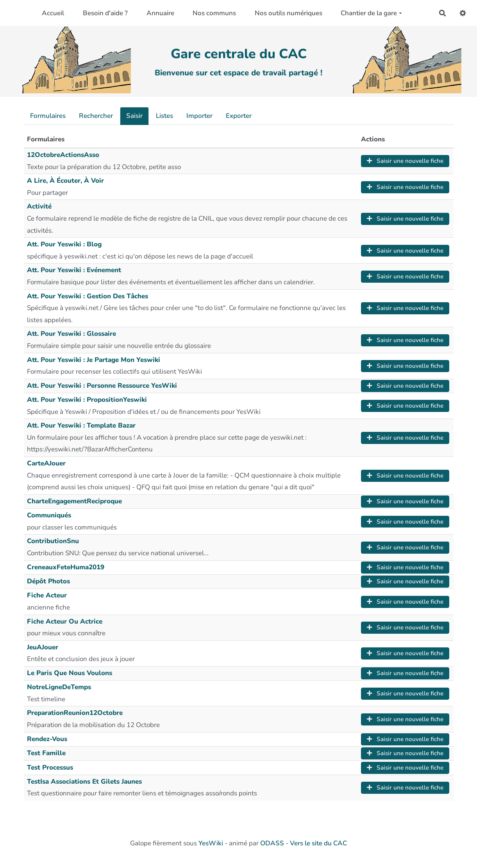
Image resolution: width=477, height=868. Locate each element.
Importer (199, 116)
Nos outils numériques (289, 13)
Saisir (134, 116)
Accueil (53, 13)
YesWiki (211, 843)
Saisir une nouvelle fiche (405, 161)
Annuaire (160, 13)
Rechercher (96, 116)
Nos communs (214, 13)
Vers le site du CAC (318, 843)
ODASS (272, 843)
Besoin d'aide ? (105, 13)
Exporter (239, 116)
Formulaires (48, 116)
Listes (164, 116)
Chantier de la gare (371, 13)
